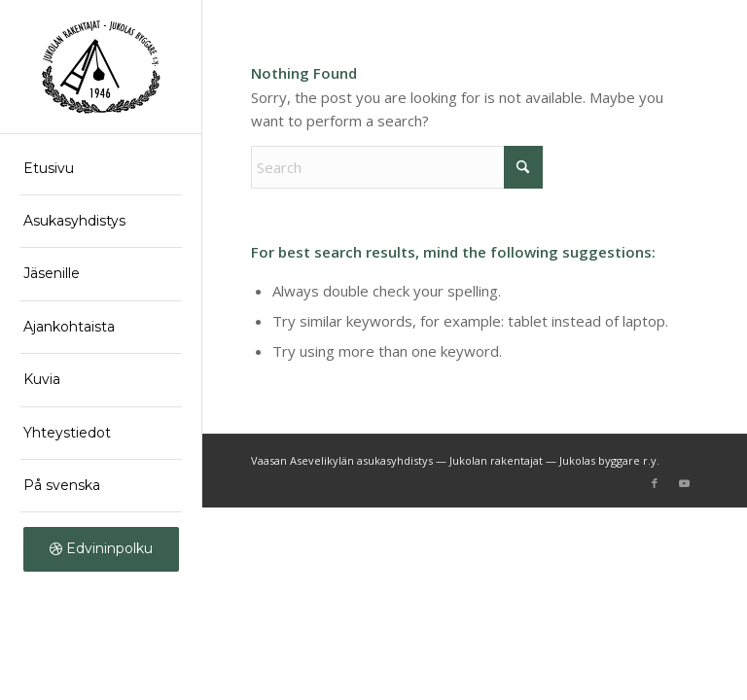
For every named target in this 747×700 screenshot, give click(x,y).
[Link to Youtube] (684, 483)
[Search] (397, 167)
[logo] (101, 67)
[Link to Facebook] (655, 483)
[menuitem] (101, 169)
